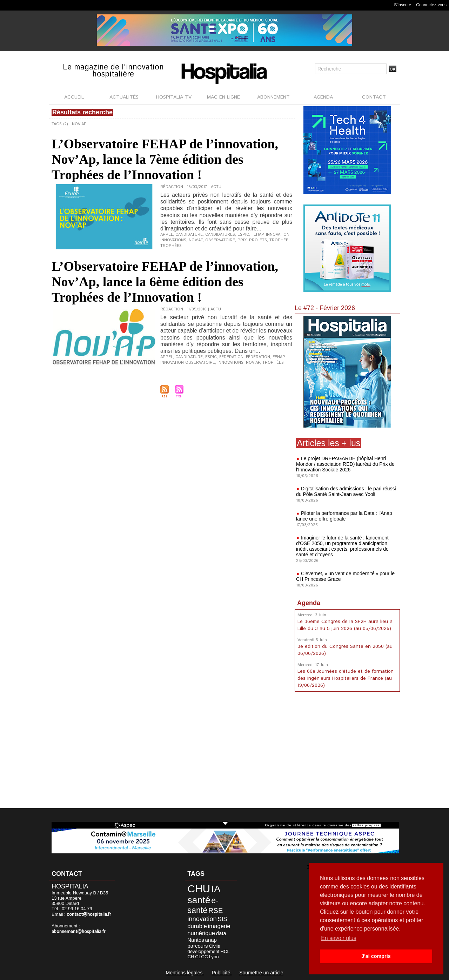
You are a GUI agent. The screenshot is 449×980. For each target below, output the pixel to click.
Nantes (196, 940)
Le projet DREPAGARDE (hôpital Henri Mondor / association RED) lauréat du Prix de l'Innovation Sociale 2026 (345, 464)
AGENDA (323, 97)
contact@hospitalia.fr (89, 915)
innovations (173, 240)
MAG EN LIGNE (223, 97)
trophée (279, 240)
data (221, 933)
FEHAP (257, 235)
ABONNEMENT (273, 97)
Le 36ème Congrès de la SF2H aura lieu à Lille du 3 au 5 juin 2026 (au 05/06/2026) (345, 625)
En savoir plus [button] (339, 938)
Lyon (214, 957)
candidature (189, 235)
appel (167, 235)
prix (242, 240)
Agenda (309, 603)
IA (216, 889)
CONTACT (374, 97)
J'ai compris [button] (376, 956)
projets (258, 240)
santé (199, 900)
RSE (216, 911)
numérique (201, 933)
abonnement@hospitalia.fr (79, 932)
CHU (199, 889)
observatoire (220, 240)
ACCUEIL (74, 97)
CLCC (201, 957)
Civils (214, 946)
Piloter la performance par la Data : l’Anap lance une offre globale (344, 516)
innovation (278, 235)
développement (203, 951)
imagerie (219, 926)
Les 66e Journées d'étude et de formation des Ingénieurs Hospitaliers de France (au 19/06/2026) (346, 678)
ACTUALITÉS (124, 97)
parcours (197, 946)
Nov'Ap (196, 240)
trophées (171, 246)
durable (197, 926)
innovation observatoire (188, 363)
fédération (231, 357)
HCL (225, 951)
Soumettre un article (261, 973)
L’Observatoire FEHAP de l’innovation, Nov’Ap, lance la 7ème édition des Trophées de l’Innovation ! (165, 159)
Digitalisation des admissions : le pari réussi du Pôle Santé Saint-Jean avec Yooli (346, 491)
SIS (223, 919)
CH (191, 957)
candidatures (220, 235)
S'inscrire (403, 5)
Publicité (222, 973)
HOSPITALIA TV (174, 97)
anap (211, 940)
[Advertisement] (347, 751)
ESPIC (243, 235)
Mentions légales (185, 973)
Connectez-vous (431, 5)
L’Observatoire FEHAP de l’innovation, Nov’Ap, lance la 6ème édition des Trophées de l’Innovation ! (165, 282)
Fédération (258, 357)
